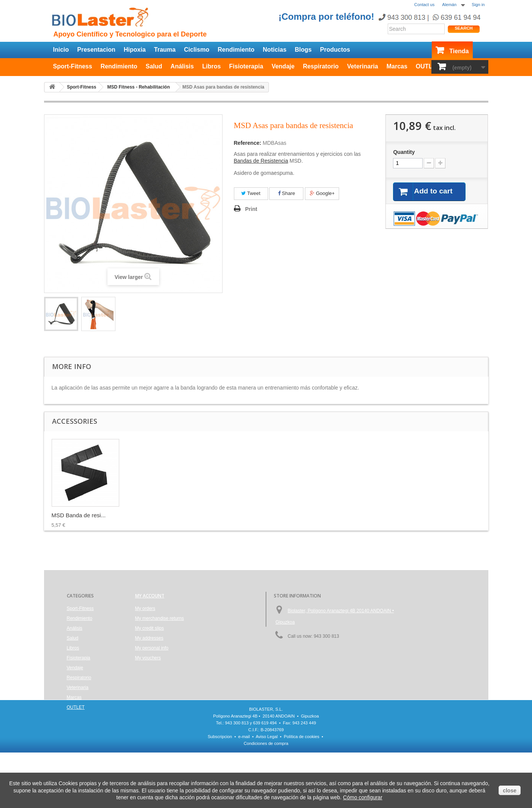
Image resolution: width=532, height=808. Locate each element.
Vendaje (283, 66)
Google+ (322, 193)
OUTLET (428, 66)
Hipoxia (135, 50)
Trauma (165, 50)
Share (287, 193)
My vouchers (148, 658)
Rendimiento (236, 50)
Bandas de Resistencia (261, 161)
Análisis (182, 66)
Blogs (303, 50)
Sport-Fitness (73, 66)
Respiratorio (321, 66)
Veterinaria (363, 66)
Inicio (61, 50)
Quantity (404, 152)
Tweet (251, 193)
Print (251, 209)
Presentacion (96, 50)
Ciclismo (197, 50)
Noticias (275, 50)
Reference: (248, 143)
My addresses (149, 638)
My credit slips (150, 628)
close (510, 791)
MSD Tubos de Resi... (155, 515)
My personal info (152, 648)
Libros (211, 66)
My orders (145, 608)
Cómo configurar (363, 797)
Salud (154, 66)
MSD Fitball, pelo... (76, 515)
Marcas (397, 66)
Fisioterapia (246, 66)
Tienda (459, 51)
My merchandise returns (160, 618)
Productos (335, 50)
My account (150, 596)
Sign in (478, 5)
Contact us (424, 5)
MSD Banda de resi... (229, 515)
